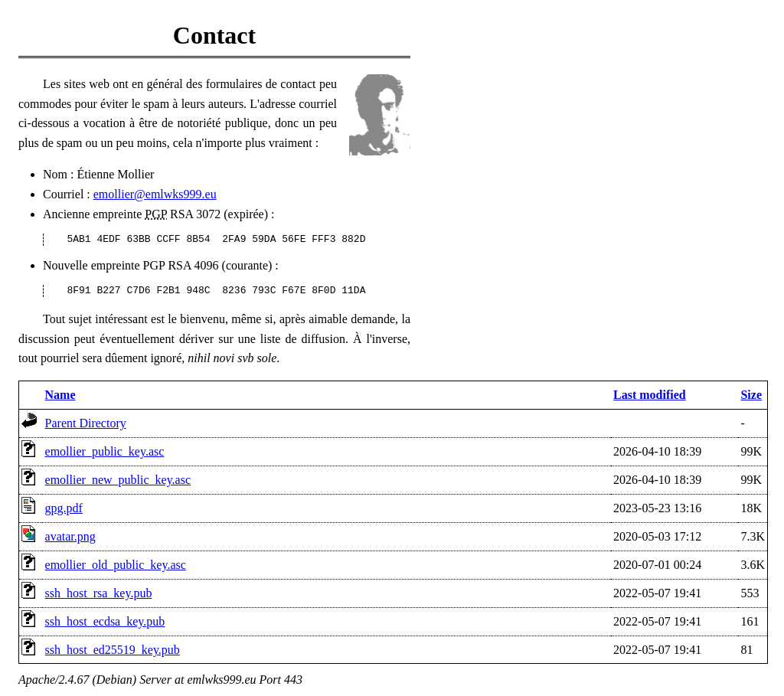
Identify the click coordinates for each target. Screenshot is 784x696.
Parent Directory (86, 423)
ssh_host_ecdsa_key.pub (105, 621)
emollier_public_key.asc (105, 451)
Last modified (650, 395)
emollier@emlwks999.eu (155, 194)
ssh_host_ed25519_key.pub (113, 650)
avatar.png (70, 536)
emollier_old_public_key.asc (116, 565)
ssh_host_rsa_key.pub (99, 593)
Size (751, 395)
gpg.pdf (64, 508)
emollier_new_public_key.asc (118, 480)
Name (60, 395)
